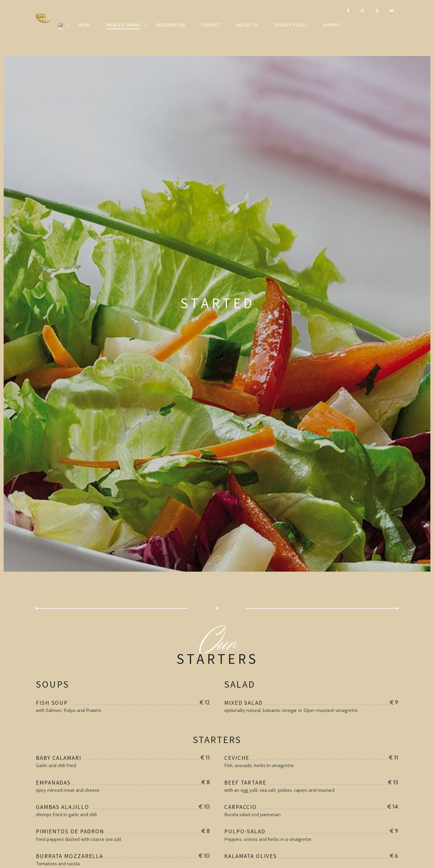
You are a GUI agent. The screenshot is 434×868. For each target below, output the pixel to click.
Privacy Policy (291, 25)
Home (85, 25)
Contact (211, 25)
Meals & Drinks (124, 25)
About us (248, 25)
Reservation (171, 25)
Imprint (332, 25)
